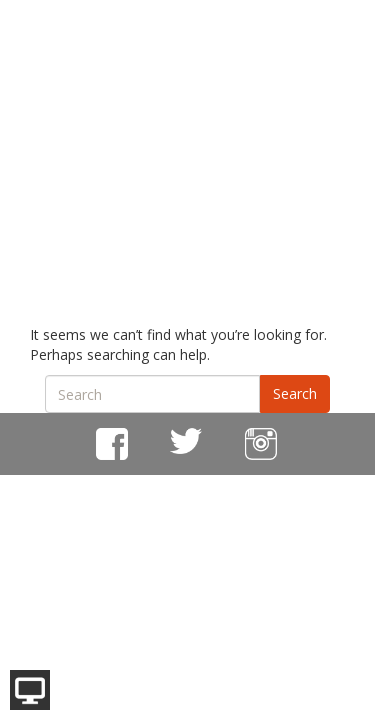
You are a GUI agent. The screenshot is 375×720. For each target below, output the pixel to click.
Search (295, 393)
